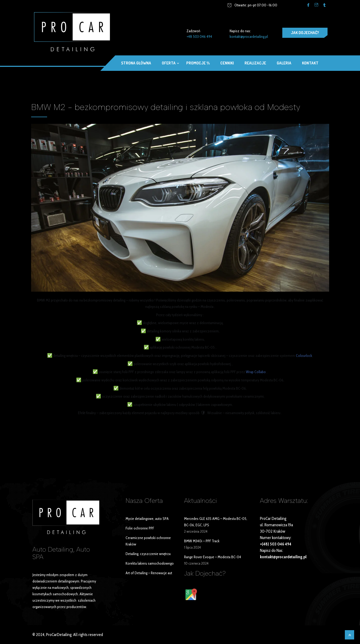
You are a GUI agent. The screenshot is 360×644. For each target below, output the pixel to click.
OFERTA (169, 63)
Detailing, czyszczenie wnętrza (148, 554)
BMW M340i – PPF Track (202, 541)
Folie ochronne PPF (140, 528)
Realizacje (255, 63)
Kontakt (310, 63)
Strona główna (136, 63)
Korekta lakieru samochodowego (150, 563)
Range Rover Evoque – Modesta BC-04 (213, 557)
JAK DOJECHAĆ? (305, 33)
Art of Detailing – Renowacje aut (149, 573)
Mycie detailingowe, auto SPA (147, 519)
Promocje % (198, 63)
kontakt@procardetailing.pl (249, 36)
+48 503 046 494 (199, 36)
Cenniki (227, 63)
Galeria (284, 63)
